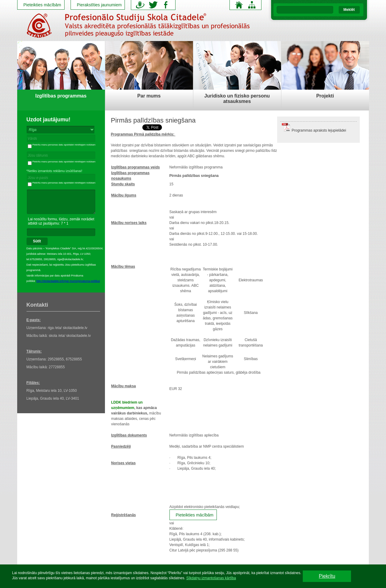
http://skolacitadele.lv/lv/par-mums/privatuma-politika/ (68, 281)
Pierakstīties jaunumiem (99, 5)
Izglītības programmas (61, 96)
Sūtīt (37, 241)
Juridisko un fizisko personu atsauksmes (237, 99)
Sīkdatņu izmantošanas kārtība (211, 578)
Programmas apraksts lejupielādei (319, 130)
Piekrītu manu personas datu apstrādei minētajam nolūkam (62, 145)
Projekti (325, 96)
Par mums (149, 96)
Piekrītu (327, 576)
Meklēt (349, 10)
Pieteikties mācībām (42, 5)
